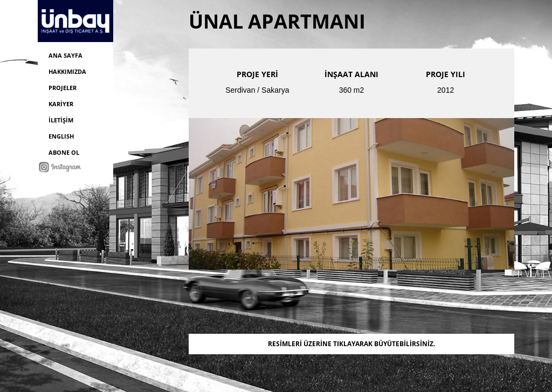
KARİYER (61, 104)
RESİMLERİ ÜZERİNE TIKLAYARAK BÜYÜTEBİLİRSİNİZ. (351, 344)
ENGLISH (61, 136)
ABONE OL (64, 152)
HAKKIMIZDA (67, 71)
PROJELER (63, 88)
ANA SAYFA (65, 55)
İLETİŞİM (61, 120)
